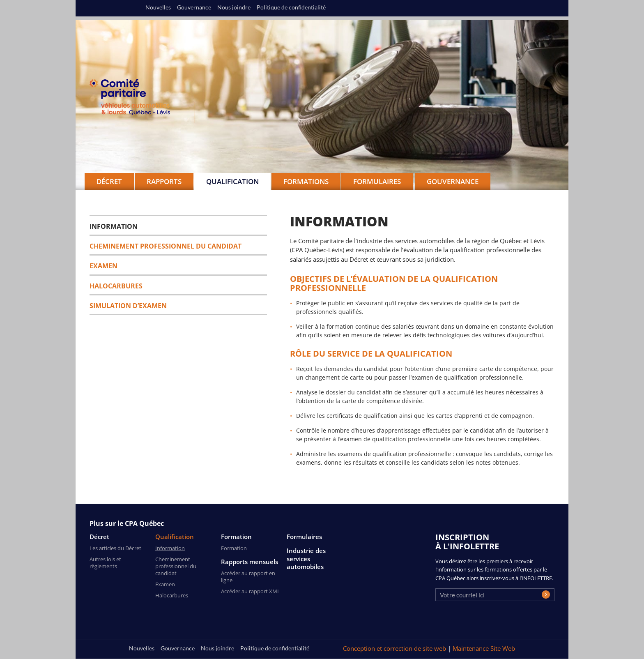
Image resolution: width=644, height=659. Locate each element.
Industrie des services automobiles (306, 559)
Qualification (175, 537)
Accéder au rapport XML (251, 591)
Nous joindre (234, 7)
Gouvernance (453, 181)
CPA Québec (135, 99)
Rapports (164, 181)
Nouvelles (158, 7)
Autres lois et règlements (105, 563)
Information (114, 226)
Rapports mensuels (250, 562)
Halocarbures (116, 286)
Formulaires (304, 537)
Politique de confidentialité (291, 7)
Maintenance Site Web (484, 648)
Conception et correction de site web (395, 648)
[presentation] (498, 620)
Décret (99, 537)
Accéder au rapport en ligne (248, 577)
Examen (103, 266)
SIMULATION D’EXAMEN (128, 306)
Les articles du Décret (115, 548)
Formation (236, 537)
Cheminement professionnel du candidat (166, 246)
